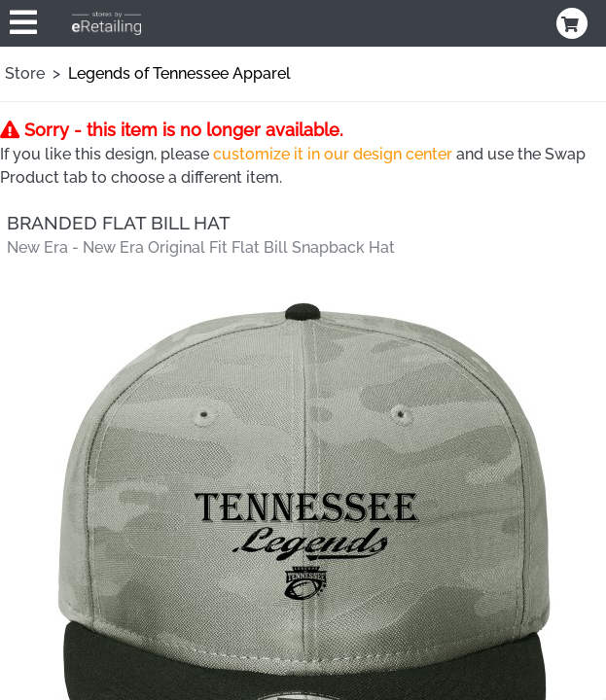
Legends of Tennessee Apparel (179, 73)
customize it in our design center (333, 154)
